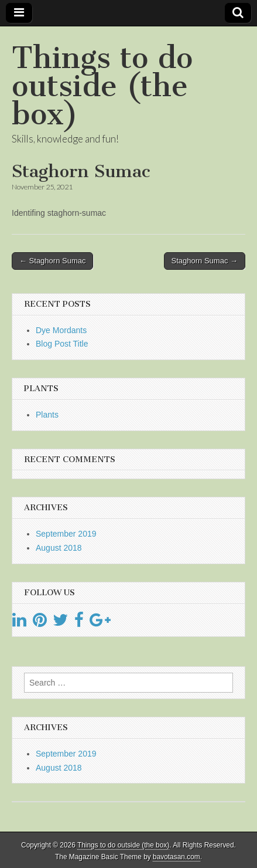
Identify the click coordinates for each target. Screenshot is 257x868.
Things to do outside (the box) (102, 86)
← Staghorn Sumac (52, 261)
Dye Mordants (61, 330)
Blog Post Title (62, 344)
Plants (47, 415)
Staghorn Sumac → (205, 261)
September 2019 (66, 534)
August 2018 (59, 548)
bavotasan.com (177, 857)
